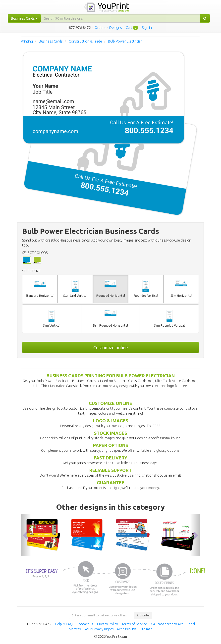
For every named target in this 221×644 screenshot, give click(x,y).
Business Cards (51, 41)
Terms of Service (134, 624)
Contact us (85, 624)
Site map (146, 629)
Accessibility (126, 629)
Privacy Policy (108, 624)
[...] (121, 18)
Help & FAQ (64, 624)
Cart (129, 28)
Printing (27, 41)
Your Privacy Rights (99, 629)
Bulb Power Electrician (125, 41)
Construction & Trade (85, 41)
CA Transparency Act (167, 624)
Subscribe (143, 615)
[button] (26, 535)
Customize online (111, 347)
